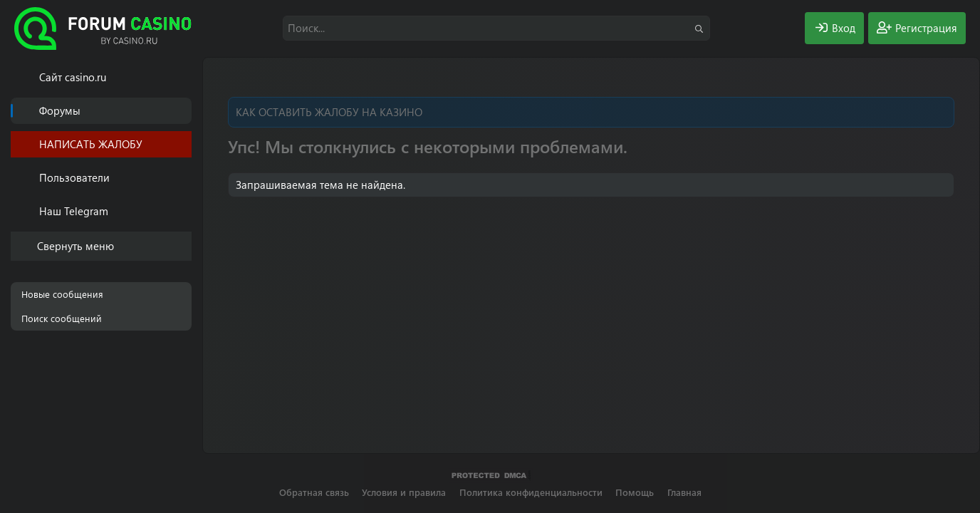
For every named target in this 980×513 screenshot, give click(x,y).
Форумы (60, 110)
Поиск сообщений (62, 318)
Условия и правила (404, 492)
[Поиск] (496, 28)
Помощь (635, 492)
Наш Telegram (74, 211)
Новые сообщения (62, 294)
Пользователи (74, 177)
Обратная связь (314, 492)
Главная (684, 492)
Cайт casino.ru (73, 77)
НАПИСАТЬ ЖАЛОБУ (91, 144)
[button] (183, 178)
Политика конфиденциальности (531, 492)
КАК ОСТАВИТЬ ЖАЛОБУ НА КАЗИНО (329, 112)
